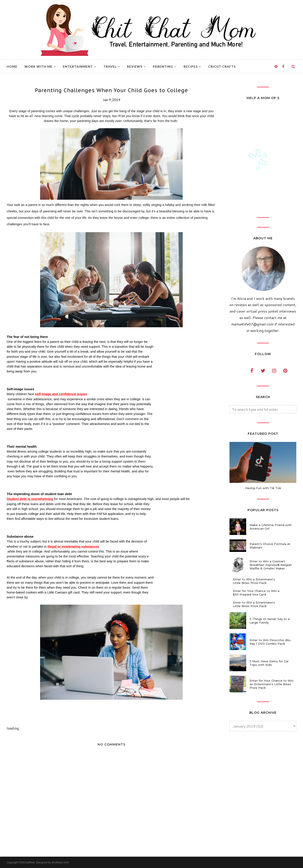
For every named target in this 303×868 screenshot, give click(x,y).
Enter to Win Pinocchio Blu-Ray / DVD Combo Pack (270, 642)
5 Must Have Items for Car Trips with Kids (269, 663)
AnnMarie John (60, 862)
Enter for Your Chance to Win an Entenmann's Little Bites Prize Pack (271, 684)
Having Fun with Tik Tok (263, 488)
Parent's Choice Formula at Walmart (270, 546)
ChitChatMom (27, 862)
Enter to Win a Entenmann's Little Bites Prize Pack (254, 581)
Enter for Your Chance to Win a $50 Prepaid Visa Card (256, 593)
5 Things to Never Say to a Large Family (270, 621)
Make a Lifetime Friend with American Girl (271, 527)
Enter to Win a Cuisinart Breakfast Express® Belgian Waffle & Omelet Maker (271, 565)
